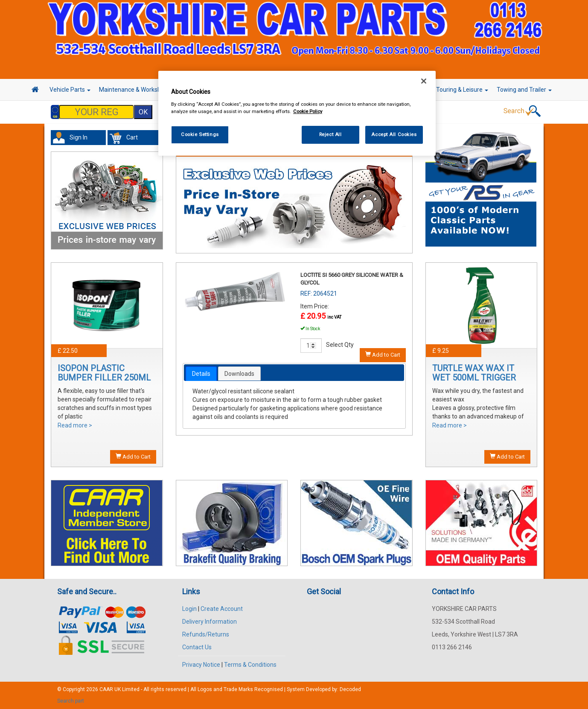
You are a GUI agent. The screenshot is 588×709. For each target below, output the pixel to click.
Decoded (350, 689)
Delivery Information (210, 622)
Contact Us (197, 647)
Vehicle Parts (70, 90)
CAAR (106, 689)
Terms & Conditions (250, 665)
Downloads (239, 374)
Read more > (75, 425)
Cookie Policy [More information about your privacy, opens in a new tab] (308, 111)
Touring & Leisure (462, 90)
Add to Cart (133, 456)
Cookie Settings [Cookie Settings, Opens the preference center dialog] (200, 134)
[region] (297, 113)
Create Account (222, 609)
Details (201, 374)
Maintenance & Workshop (136, 90)
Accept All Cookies (394, 134)
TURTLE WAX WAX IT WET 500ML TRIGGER (474, 373)
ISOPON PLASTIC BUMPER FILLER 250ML (104, 373)
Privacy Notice (201, 665)
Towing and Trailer (524, 90)
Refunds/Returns (206, 634)
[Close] (424, 81)
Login (189, 609)
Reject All (330, 134)
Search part (71, 701)
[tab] (201, 374)
